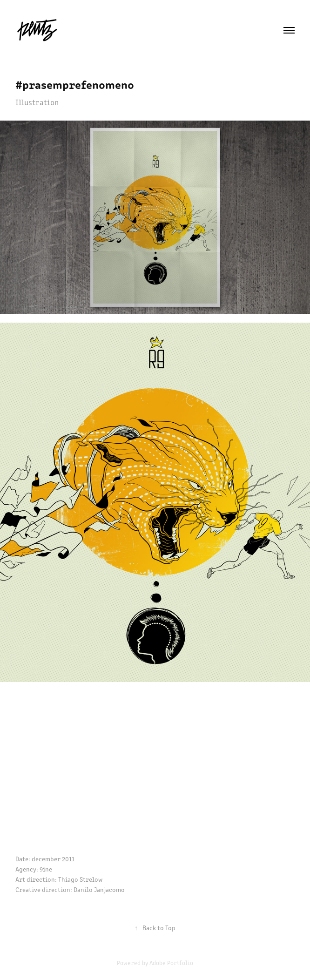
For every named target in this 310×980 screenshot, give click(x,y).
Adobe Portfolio (171, 963)
